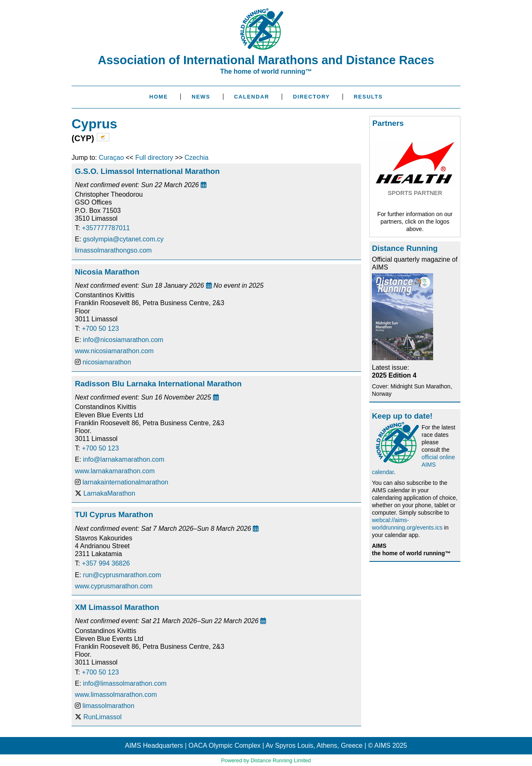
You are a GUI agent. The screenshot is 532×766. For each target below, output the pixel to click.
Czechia (197, 158)
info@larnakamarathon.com (124, 459)
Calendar (252, 97)
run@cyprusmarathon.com (122, 575)
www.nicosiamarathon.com (114, 351)
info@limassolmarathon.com (125, 683)
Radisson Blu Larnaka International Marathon (158, 384)
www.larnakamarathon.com (115, 471)
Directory (311, 97)
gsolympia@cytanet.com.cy (123, 239)
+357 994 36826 (106, 563)
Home (159, 97)
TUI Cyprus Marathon (114, 514)
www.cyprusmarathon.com (114, 586)
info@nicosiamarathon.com (123, 340)
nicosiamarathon (107, 362)
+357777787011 (106, 228)
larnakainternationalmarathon (125, 482)
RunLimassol (102, 717)
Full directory (154, 158)
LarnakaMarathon (109, 493)
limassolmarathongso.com (113, 250)
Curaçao (111, 158)
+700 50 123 (100, 329)
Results (368, 97)
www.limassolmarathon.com (116, 695)
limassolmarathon (108, 706)
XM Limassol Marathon (117, 607)
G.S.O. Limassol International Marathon (147, 171)
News (201, 97)
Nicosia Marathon (107, 272)
